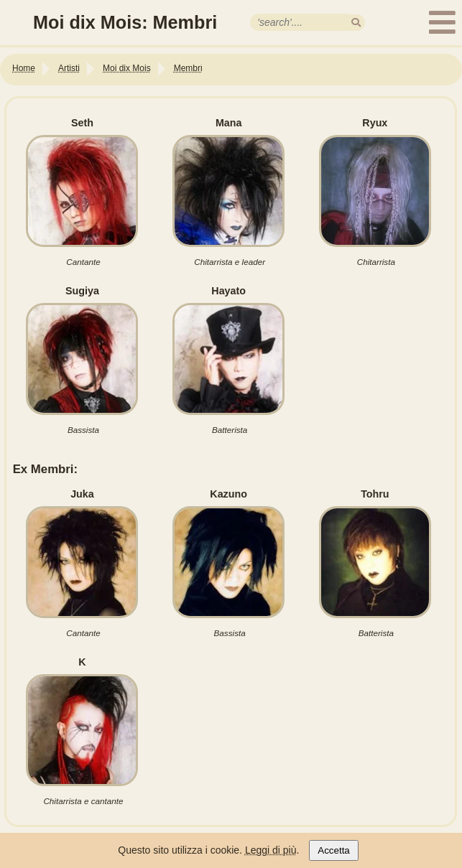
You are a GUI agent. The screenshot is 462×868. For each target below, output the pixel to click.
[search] (356, 23)
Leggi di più (271, 850)
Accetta (333, 850)
